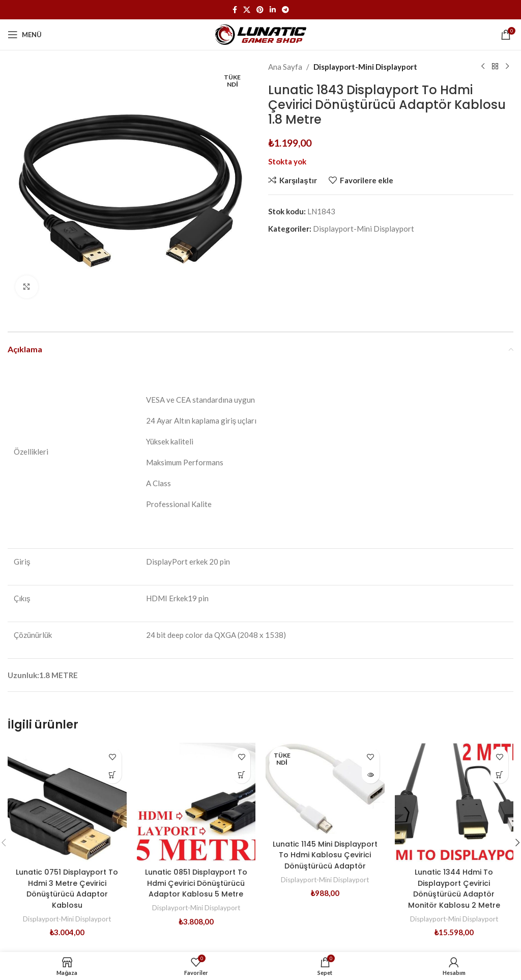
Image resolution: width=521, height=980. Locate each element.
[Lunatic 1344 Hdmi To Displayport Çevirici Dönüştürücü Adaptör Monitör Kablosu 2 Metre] (454, 802)
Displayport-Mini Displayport (365, 67)
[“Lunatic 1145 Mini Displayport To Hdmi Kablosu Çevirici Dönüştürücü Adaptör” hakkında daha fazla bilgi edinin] (371, 775)
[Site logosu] (261, 34)
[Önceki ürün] (483, 67)
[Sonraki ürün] (507, 67)
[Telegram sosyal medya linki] (285, 10)
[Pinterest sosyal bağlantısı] (260, 10)
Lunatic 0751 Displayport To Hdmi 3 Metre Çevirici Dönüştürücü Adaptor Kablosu (67, 888)
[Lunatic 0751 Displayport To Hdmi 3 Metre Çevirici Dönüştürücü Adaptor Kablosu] (67, 802)
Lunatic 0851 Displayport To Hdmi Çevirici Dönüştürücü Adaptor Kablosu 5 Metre (196, 888)
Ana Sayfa (285, 67)
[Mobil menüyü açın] (25, 35)
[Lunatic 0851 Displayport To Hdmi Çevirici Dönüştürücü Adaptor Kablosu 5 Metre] (196, 802)
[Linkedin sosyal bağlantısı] (273, 10)
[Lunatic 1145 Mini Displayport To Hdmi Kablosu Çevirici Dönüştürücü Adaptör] (325, 788)
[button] (113, 775)
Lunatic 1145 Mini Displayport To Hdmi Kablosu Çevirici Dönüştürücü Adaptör (325, 860)
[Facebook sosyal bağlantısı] (235, 10)
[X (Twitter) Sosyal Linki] (247, 10)
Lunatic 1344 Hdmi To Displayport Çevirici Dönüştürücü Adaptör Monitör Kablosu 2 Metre (454, 888)
